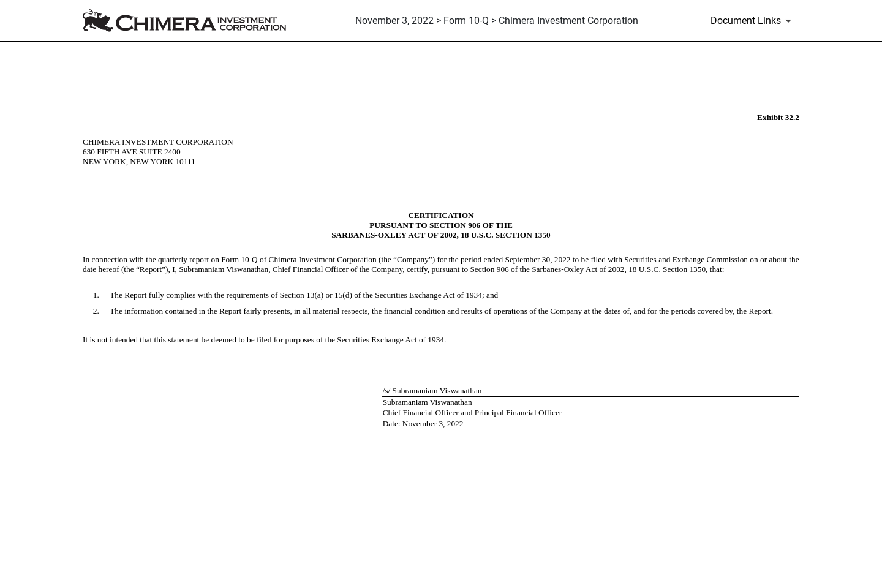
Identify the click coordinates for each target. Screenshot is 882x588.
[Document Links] (753, 21)
